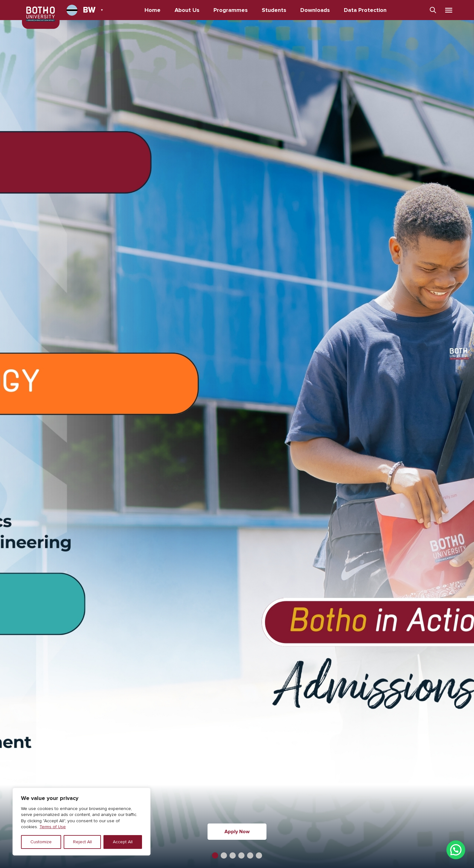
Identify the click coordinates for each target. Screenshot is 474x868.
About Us (187, 10)
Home (153, 10)
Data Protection (365, 10)
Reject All (82, 842)
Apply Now (237, 832)
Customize (41, 842)
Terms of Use (53, 827)
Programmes (231, 10)
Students (274, 10)
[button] (215, 855)
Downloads (315, 10)
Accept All (123, 842)
